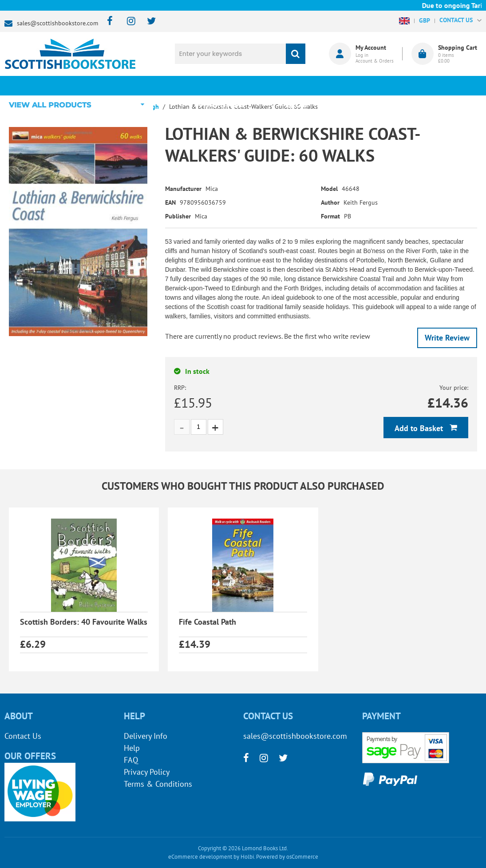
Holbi (247, 857)
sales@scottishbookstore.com (57, 23)
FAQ (131, 760)
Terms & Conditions (158, 784)
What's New (223, 85)
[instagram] (127, 22)
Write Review (447, 338)
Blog (297, 85)
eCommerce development (200, 857)
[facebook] (107, 22)
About (371, 85)
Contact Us (23, 736)
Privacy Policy (147, 772)
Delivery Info (146, 736)
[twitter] (147, 22)
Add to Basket (420, 428)
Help (132, 748)
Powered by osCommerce (287, 857)
